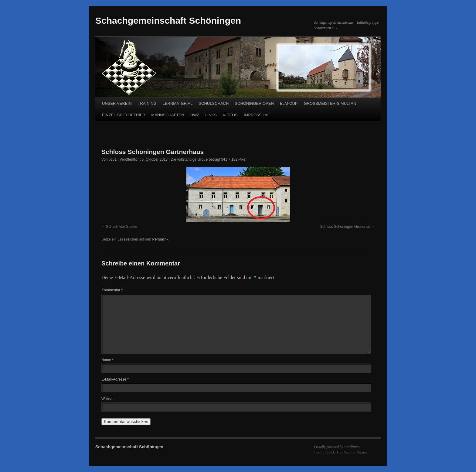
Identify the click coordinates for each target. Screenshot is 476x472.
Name (107, 360)
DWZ (195, 115)
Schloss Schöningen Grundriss (345, 227)
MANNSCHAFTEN (168, 115)
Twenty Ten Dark (326, 452)
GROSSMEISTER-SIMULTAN (330, 103)
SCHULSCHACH (214, 103)
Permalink (160, 239)
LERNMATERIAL (178, 103)
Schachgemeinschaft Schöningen (168, 21)
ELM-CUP (289, 103)
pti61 (113, 159)
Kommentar (112, 290)
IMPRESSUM (256, 115)
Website (108, 399)
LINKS (211, 115)
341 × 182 (229, 159)
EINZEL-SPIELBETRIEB (124, 115)
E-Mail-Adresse (115, 379)
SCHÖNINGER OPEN (254, 103)
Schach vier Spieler (122, 227)
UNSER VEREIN (117, 103)
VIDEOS (230, 115)
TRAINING (147, 103)
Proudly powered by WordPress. (337, 447)
